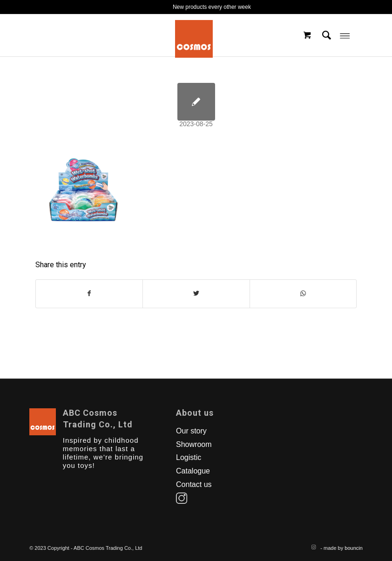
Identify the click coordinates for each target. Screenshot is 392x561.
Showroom (194, 444)
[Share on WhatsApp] (303, 294)
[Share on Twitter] (196, 294)
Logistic (189, 457)
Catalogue (193, 471)
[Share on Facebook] (89, 294)
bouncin (354, 548)
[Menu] (345, 35)
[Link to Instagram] (313, 547)
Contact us (194, 484)
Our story (191, 431)
